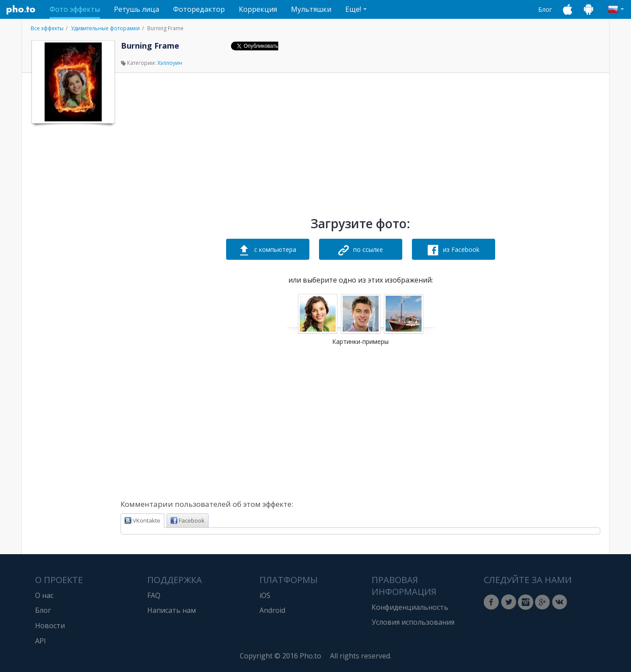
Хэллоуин (170, 63)
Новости (50, 626)
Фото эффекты (75, 9)
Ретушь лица (136, 9)
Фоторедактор (199, 9)
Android (272, 610)
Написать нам (172, 610)
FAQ (154, 595)
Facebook (188, 520)
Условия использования (413, 622)
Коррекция (258, 9)
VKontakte (142, 520)
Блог (545, 9)
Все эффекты (47, 28)
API (41, 641)
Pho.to (21, 10)
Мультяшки (311, 9)
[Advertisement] (72, 260)
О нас (44, 595)
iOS (265, 595)
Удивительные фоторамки (105, 28)
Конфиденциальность (410, 607)
